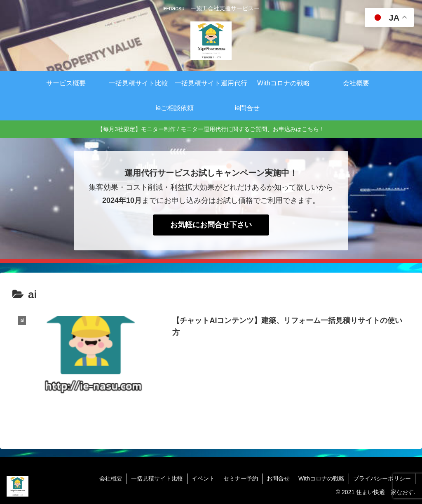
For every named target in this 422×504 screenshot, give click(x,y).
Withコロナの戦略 (321, 478)
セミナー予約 (241, 478)
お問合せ (278, 478)
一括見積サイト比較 (157, 478)
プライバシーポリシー (382, 478)
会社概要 (111, 478)
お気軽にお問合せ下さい (211, 225)
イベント (203, 478)
